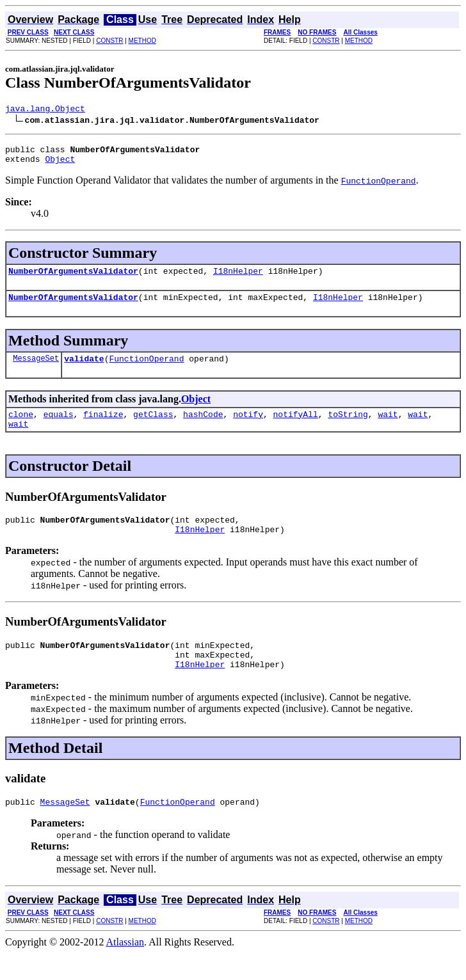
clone (21, 427)
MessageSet (36, 369)
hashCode (203, 427)
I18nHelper (238, 278)
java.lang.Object (45, 110)
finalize (103, 427)
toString (348, 427)
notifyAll (296, 427)
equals (59, 427)
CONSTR (109, 41)
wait (388, 427)
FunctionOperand (146, 370)
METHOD (142, 41)
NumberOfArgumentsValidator (73, 278)
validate (84, 370)
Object (60, 164)
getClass (153, 427)
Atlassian (125, 969)
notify (248, 427)
